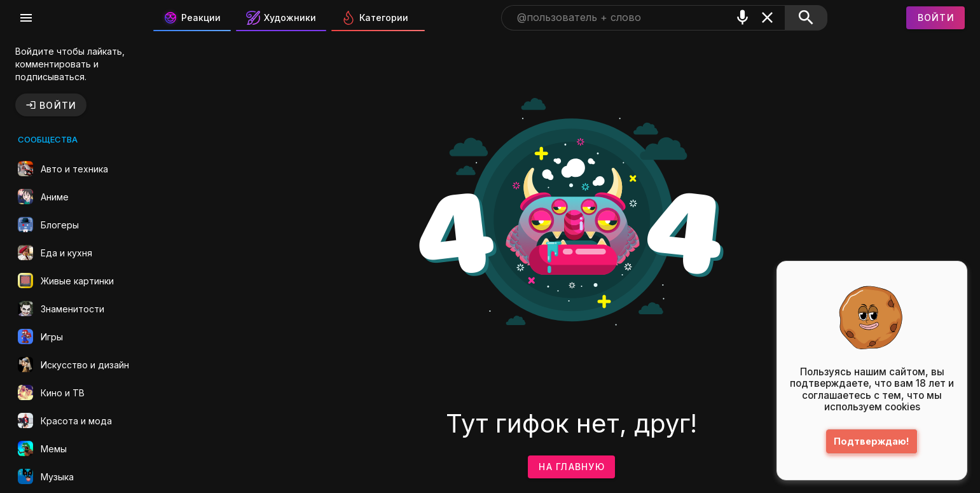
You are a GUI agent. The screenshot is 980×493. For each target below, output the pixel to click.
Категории (375, 18)
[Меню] (26, 18)
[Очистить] (767, 17)
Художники (281, 18)
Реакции (192, 18)
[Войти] (935, 18)
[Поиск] (806, 18)
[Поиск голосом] (742, 17)
